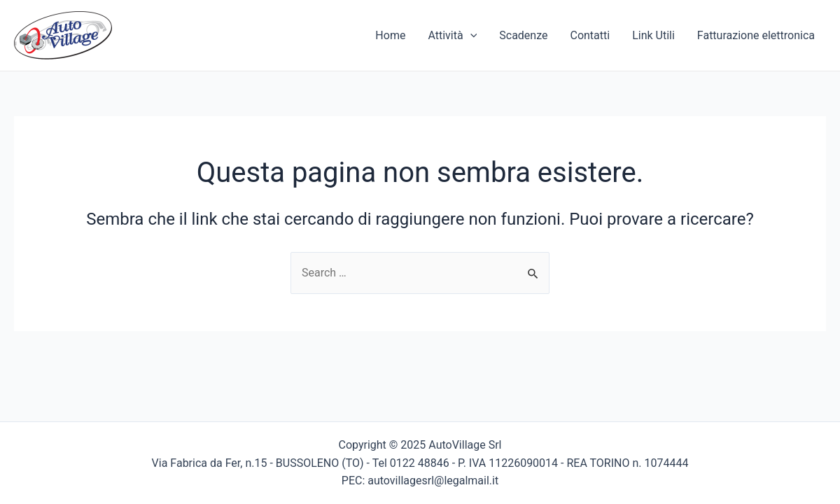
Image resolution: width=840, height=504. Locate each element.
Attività (452, 36)
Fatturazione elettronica (756, 35)
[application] (470, 36)
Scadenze (523, 35)
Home (390, 35)
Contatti (590, 35)
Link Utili (653, 35)
